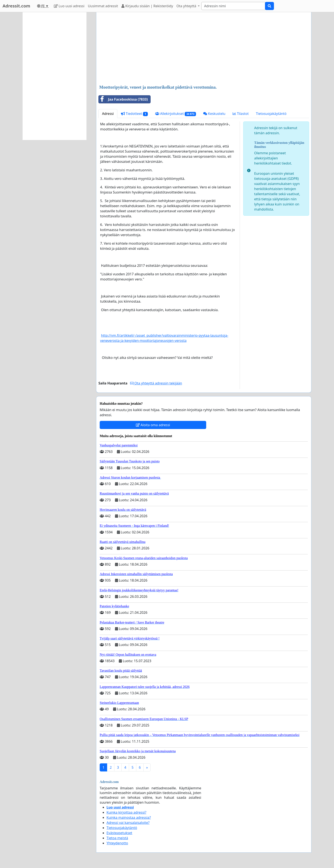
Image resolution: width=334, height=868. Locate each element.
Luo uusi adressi (69, 6)
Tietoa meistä (117, 838)
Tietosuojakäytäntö (271, 114)
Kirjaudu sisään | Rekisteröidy (147, 6)
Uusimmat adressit (103, 6)
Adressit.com (16, 6)
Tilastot (241, 114)
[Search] (233, 6)
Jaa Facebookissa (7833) (123, 99)
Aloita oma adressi (153, 425)
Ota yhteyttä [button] (187, 6)
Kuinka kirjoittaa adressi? (126, 812)
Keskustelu (214, 114)
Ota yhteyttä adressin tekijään (156, 383)
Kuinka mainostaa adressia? (129, 817)
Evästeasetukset (119, 833)
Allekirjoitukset (176, 114)
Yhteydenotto (117, 843)
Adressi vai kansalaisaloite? (128, 823)
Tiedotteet (134, 114)
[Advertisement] (204, 49)
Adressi (108, 114)
